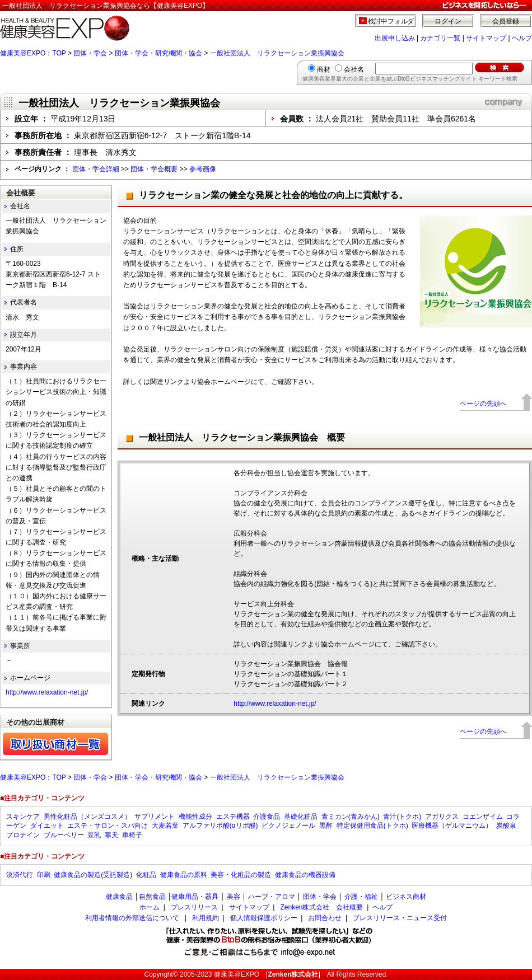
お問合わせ (325, 918)
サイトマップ (486, 38)
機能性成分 (195, 817)
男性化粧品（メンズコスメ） (87, 817)
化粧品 (146, 875)
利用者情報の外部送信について (132, 918)
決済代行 (20, 875)
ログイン (448, 21)
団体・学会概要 (154, 169)
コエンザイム (483, 817)
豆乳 (94, 835)
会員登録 (506, 21)
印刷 (44, 875)
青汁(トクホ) (402, 817)
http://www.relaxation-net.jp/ (275, 704)
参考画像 (203, 169)
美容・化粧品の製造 (241, 875)
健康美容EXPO (237, 974)
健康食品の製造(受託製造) (93, 875)
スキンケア (23, 817)
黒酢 (326, 826)
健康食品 (119, 897)
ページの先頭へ (483, 404)
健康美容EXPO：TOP (33, 53)
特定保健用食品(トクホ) (372, 826)
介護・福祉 (361, 897)
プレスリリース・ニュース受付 (400, 918)
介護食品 (267, 817)
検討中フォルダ (391, 21)
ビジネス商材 (406, 897)
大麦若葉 (165, 826)
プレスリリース (194, 907)
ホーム (150, 907)
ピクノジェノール (288, 826)
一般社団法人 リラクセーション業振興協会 (277, 53)
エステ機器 (233, 817)
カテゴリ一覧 (440, 38)
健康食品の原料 (184, 875)
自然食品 (152, 897)
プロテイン (23, 835)
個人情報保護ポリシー (264, 918)
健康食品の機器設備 (305, 875)
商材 (324, 69)
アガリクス (442, 817)
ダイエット (47, 826)
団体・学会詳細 (96, 169)
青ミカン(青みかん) (351, 817)
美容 (234, 897)
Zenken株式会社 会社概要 (321, 907)
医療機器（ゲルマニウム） (452, 826)
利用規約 (206, 918)
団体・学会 (90, 53)
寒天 (111, 835)
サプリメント (155, 817)
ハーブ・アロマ (272, 897)
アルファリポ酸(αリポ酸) (220, 826)
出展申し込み (395, 38)
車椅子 (132, 835)
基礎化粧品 (301, 817)
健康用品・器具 (195, 897)
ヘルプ (522, 38)
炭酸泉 (506, 826)
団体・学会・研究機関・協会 (158, 53)
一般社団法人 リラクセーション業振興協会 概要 (242, 437)
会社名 (354, 69)
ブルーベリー (64, 835)
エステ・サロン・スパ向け (108, 826)
